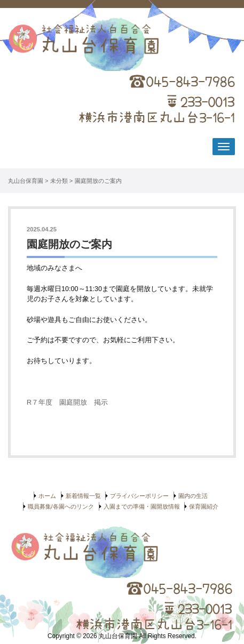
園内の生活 (193, 496)
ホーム (47, 496)
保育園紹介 (204, 506)
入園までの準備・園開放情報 (142, 506)
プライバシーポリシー (139, 496)
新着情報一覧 (83, 496)
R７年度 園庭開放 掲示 (67, 402)
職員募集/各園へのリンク (61, 506)
